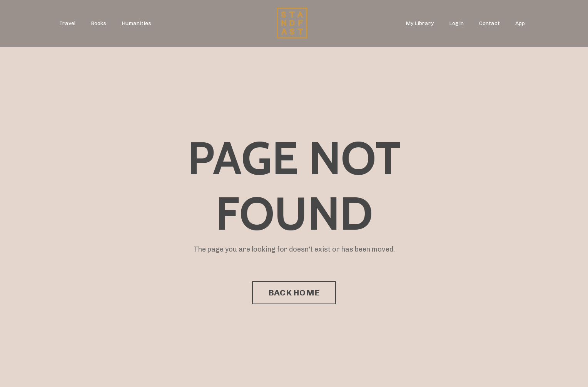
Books (99, 23)
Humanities (136, 23)
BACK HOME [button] (294, 293)
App (520, 23)
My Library (420, 23)
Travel (67, 23)
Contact (489, 23)
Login (456, 23)
